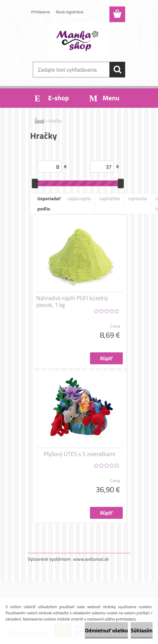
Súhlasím (142, 630)
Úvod (39, 121)
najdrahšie (110, 198)
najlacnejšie (79, 198)
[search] (117, 70)
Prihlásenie (41, 12)
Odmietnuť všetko (106, 630)
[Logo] (79, 40)
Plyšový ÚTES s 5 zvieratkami (80, 454)
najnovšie (138, 198)
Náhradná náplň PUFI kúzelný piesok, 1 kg (72, 302)
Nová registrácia (70, 12)
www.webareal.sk (91, 559)
